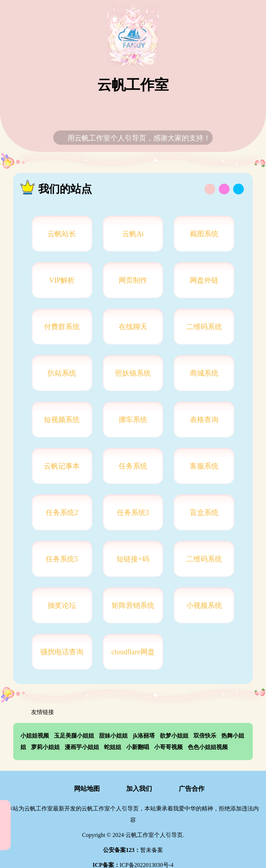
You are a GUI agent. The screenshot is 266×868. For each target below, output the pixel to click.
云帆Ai (133, 234)
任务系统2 (62, 512)
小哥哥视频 (168, 747)
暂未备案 (133, 850)
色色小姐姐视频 (208, 747)
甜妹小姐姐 (113, 736)
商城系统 (204, 373)
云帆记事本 (62, 466)
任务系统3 (133, 512)
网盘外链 (204, 280)
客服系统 (204, 466)
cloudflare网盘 (133, 652)
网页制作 (133, 280)
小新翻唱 (138, 747)
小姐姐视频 (35, 736)
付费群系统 (62, 327)
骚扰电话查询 (62, 652)
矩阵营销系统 (133, 605)
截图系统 (204, 234)
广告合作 (185, 789)
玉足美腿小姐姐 (74, 736)
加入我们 (133, 789)
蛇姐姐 (113, 747)
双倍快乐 (205, 736)
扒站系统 (62, 373)
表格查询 (204, 420)
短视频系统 (62, 420)
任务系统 (133, 466)
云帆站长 (62, 234)
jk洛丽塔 (144, 736)
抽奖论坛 (62, 605)
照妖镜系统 (133, 373)
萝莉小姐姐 (45, 747)
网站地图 (81, 789)
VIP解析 (62, 280)
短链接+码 (133, 559)
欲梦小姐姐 (174, 736)
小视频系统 (204, 605)
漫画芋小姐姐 (82, 747)
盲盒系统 (204, 512)
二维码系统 (204, 327)
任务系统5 (62, 559)
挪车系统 (133, 420)
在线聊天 (133, 327)
